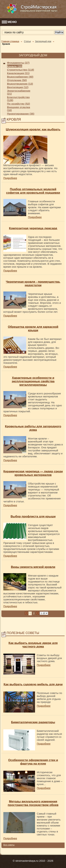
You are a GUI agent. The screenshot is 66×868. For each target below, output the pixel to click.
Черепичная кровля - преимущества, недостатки (33, 284)
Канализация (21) (18, 73)
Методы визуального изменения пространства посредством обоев (33, 803)
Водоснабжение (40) (20, 77)
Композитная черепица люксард (33, 228)
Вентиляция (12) (18, 87)
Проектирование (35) (21, 114)
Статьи (27, 41)
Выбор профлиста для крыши (33, 516)
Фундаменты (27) (18, 63)
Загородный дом (43, 41)
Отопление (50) (17, 80)
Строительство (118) (21, 70)
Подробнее (10, 178)
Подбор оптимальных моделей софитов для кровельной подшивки (33, 191)
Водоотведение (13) (20, 84)
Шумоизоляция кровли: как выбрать (33, 129)
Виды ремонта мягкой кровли (33, 567)
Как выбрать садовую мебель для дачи (33, 684)
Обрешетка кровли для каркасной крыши (33, 329)
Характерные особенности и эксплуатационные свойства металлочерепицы (33, 381)
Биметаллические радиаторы (33, 722)
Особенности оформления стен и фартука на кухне (33, 762)
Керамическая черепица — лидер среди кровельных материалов (33, 473)
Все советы (9, 845)
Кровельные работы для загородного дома (33, 428)
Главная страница (10, 41)
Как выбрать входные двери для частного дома (33, 645)
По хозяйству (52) (18, 104)
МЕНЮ (9, 22)
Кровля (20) (15, 66)
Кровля (6, 44)
